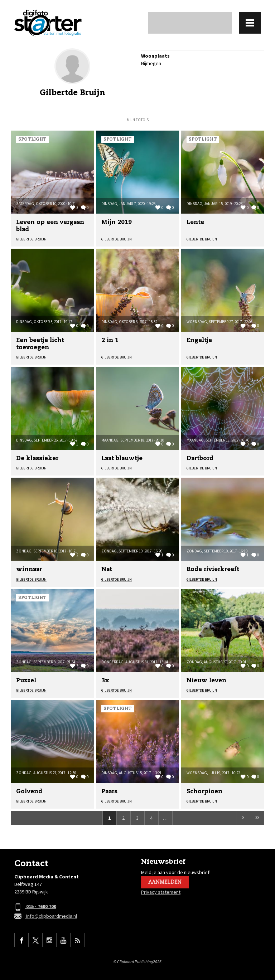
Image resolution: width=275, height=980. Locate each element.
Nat (107, 569)
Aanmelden (165, 882)
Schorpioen (204, 792)
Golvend (29, 792)
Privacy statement (161, 892)
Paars (109, 792)
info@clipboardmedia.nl (46, 916)
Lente (195, 222)
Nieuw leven (206, 681)
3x (105, 681)
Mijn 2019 (117, 222)
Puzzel (26, 681)
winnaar (29, 569)
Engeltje (199, 340)
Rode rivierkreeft (213, 569)
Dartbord (200, 459)
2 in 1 (110, 340)
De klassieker (37, 459)
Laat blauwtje (122, 459)
